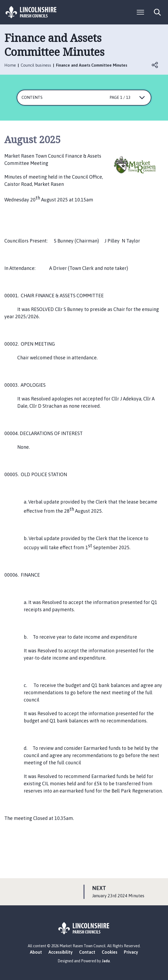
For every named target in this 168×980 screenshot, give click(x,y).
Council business (36, 65)
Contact (87, 952)
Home (10, 65)
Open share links (155, 65)
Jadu (106, 961)
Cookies (110, 952)
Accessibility (61, 952)
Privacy (131, 952)
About (36, 952)
